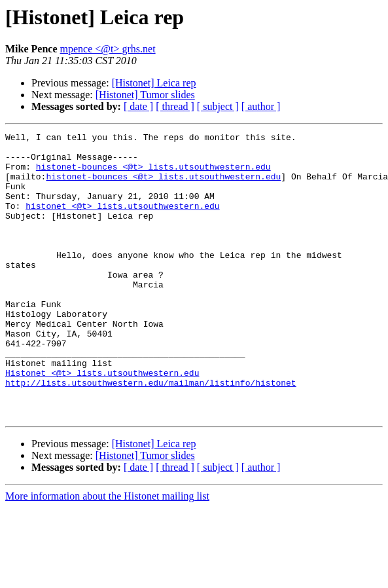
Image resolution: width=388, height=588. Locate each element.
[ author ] (261, 106)
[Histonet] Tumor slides (145, 95)
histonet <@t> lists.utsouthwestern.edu (122, 221)
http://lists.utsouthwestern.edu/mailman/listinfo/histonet (151, 433)
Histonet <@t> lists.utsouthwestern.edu (102, 422)
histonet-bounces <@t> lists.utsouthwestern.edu (153, 174)
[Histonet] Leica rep (154, 83)
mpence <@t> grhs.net (108, 49)
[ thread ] (175, 106)
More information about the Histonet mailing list (107, 553)
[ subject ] (218, 106)
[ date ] (138, 106)
